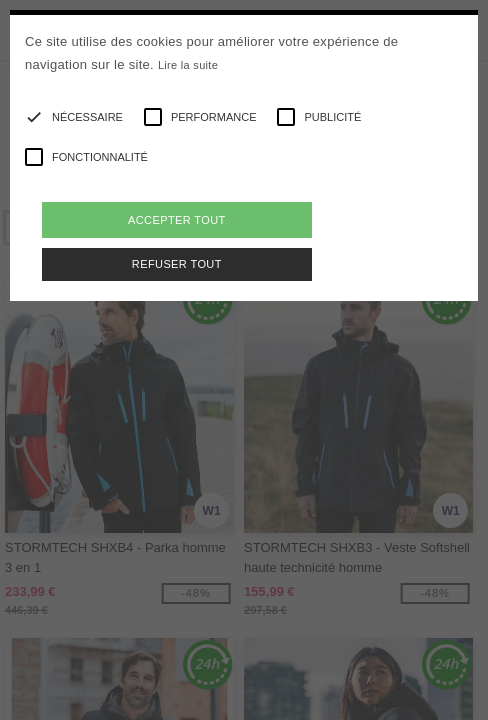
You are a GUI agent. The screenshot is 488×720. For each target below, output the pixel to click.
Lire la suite (188, 65)
